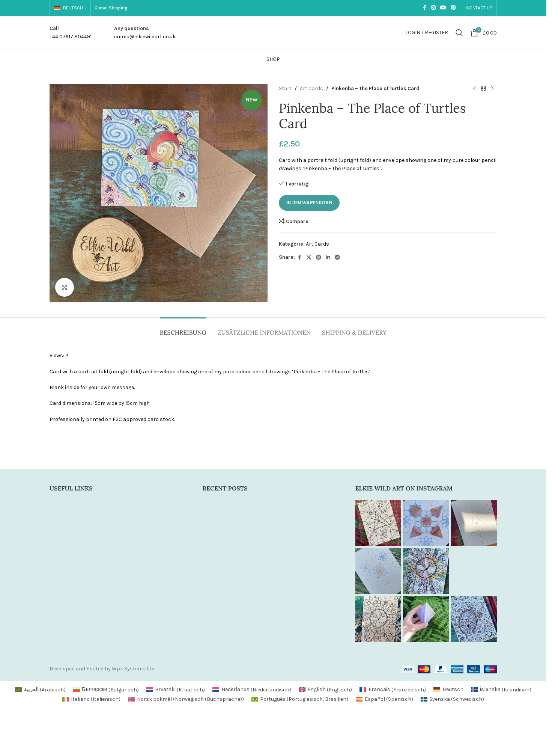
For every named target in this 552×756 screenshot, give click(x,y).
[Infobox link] (71, 33)
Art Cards (311, 88)
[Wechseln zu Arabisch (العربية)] (40, 690)
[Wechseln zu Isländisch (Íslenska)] (501, 690)
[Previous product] (474, 89)
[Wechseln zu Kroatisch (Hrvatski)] (176, 690)
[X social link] (309, 258)
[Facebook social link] (424, 8)
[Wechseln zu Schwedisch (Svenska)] (453, 699)
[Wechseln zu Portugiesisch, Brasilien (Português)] (300, 699)
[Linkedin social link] (328, 258)
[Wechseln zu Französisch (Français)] (393, 690)
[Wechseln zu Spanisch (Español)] (384, 699)
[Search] (459, 33)
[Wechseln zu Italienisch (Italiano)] (92, 699)
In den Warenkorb (309, 203)
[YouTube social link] (443, 8)
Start (285, 88)
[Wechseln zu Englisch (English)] (326, 690)
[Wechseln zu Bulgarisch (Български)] (106, 690)
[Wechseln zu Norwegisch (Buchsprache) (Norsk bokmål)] (186, 699)
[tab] (183, 329)
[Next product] (492, 89)
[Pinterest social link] (453, 8)
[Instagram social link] (433, 8)
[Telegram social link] (337, 258)
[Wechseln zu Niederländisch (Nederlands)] (252, 690)
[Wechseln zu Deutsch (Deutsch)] (448, 690)
